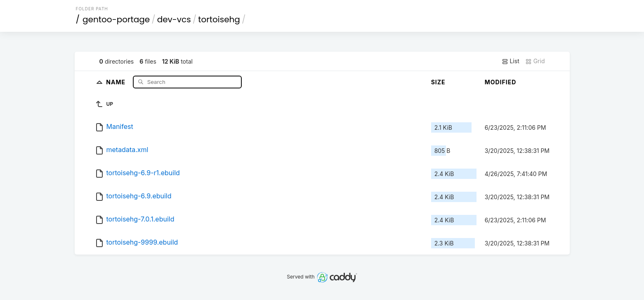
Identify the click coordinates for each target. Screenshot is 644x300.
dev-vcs (174, 19)
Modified (501, 82)
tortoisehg (219, 19)
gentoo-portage (116, 19)
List (511, 61)
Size (438, 82)
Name (117, 82)
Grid (535, 61)
